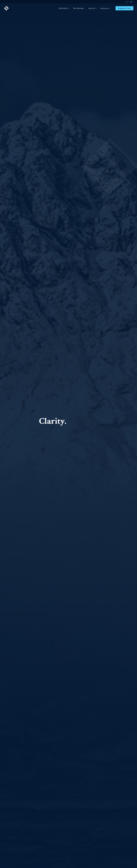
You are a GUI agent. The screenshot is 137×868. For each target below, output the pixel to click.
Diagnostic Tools (124, 8)
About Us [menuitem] (93, 8)
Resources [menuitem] (105, 8)
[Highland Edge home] (6, 8)
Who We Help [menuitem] (79, 8)
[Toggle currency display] (129, 2)
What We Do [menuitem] (64, 8)
